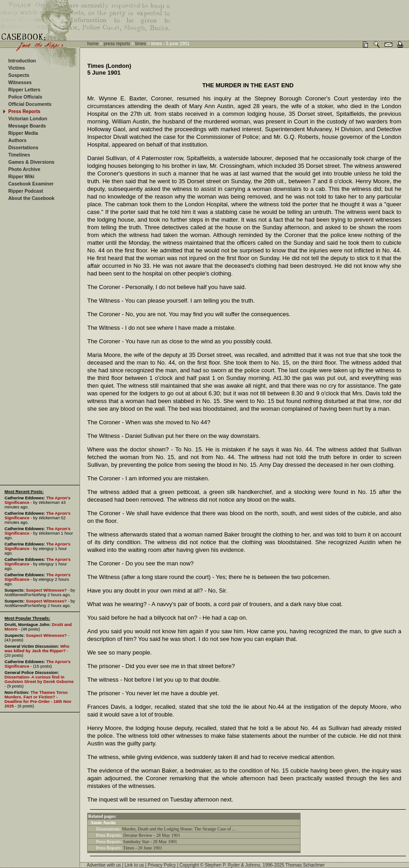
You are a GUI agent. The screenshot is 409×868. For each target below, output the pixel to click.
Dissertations (23, 147)
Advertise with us (104, 865)
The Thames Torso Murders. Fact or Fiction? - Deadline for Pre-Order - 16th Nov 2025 (38, 699)
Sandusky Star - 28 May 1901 (150, 842)
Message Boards (27, 126)
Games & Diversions (31, 162)
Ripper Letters (24, 90)
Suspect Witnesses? (46, 590)
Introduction (22, 61)
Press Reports (24, 111)
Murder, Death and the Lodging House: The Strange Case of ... (179, 829)
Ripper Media (23, 133)
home (93, 44)
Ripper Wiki (21, 176)
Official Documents (30, 104)
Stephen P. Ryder (222, 865)
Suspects (19, 75)
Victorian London (28, 119)
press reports (117, 44)
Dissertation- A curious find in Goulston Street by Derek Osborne (39, 679)
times (141, 44)
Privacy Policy (162, 865)
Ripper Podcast (26, 191)
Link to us (134, 865)
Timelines (19, 155)
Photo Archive (24, 169)
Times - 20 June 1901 (142, 848)
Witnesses (20, 82)
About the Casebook (31, 198)
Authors (17, 140)
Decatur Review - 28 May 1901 (152, 835)
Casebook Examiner (31, 184)
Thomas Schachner (305, 865)
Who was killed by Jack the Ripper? (37, 649)
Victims (16, 68)
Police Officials (25, 97)
